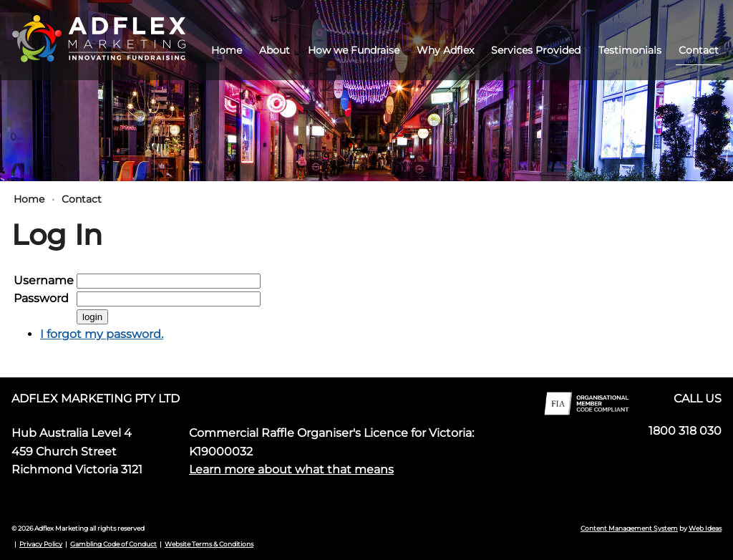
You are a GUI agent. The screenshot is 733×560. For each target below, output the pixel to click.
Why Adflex (445, 50)
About (275, 50)
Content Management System (629, 528)
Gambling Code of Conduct (113, 544)
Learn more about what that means (291, 469)
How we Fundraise (354, 50)
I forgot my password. (102, 334)
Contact (699, 50)
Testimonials (630, 50)
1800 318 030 (685, 431)
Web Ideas (705, 528)
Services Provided (536, 50)
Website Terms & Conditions (209, 544)
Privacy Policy (41, 544)
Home (227, 50)
